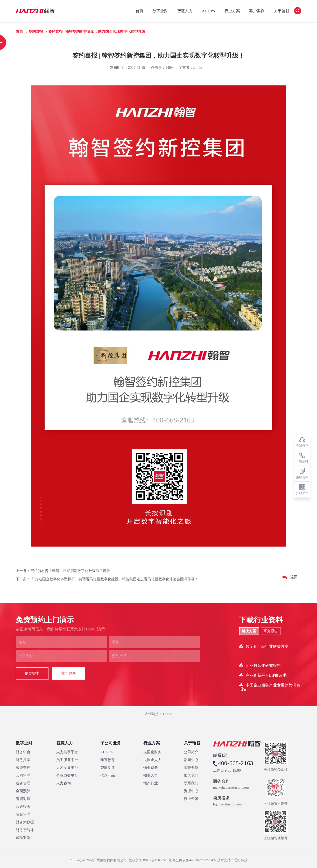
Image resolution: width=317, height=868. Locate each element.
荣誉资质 (191, 768)
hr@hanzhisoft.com (227, 804)
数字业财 (160, 11)
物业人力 (151, 775)
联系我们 (191, 783)
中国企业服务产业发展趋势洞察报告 (270, 687)
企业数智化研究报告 (260, 665)
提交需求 (32, 673)
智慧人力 (185, 11)
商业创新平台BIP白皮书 (263, 675)
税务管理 (23, 783)
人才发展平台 (67, 768)
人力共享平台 (67, 752)
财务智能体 (25, 830)
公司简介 (191, 752)
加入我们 (191, 775)
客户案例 (257, 11)
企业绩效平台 (67, 775)
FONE (167, 714)
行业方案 (232, 11)
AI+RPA (209, 11)
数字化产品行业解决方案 (264, 646)
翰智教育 (108, 760)
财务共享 (23, 760)
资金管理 (23, 814)
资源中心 (191, 791)
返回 (288, 577)
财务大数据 (25, 822)
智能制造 (108, 768)
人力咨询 (64, 783)
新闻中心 (191, 760)
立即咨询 (68, 673)
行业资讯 (191, 799)
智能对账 (23, 799)
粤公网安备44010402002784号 (194, 860)
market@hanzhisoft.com (231, 788)
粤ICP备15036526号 (157, 860)
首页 (139, 11)
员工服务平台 (67, 760)
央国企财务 (152, 752)
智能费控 (23, 768)
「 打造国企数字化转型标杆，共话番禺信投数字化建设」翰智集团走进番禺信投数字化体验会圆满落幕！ (114, 579)
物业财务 (151, 768)
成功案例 (23, 838)
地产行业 (151, 783)
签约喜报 (36, 32)
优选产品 (108, 775)
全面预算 (23, 791)
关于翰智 (281, 11)
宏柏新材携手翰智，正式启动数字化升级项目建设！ (72, 571)
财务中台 (23, 752)
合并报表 (23, 807)
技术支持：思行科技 (232, 860)
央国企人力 (152, 760)
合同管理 (23, 775)
